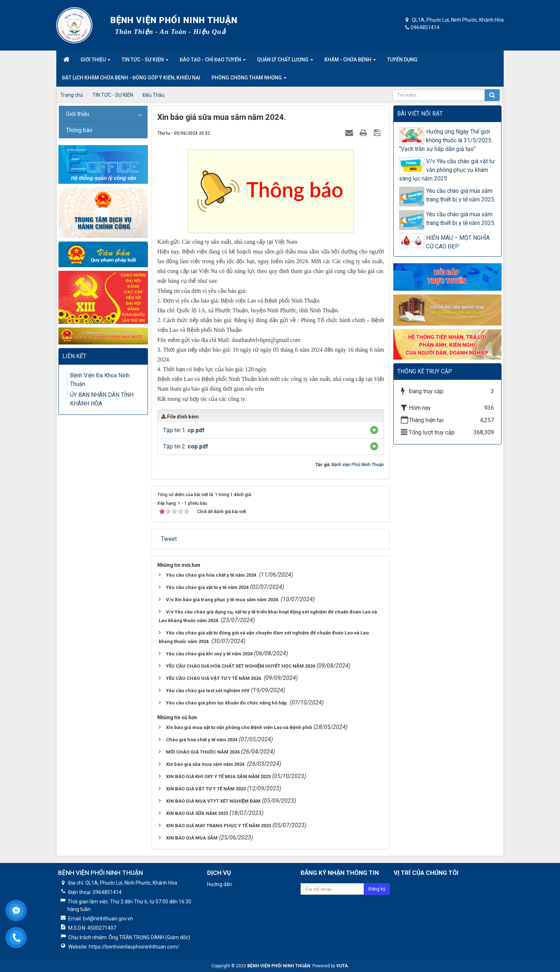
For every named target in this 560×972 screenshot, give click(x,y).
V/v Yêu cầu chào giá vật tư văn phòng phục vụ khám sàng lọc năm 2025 (447, 170)
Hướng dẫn (220, 884)
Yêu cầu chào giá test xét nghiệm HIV (208, 691)
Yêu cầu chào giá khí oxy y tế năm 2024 (209, 654)
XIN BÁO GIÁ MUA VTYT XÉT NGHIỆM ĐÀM (213, 801)
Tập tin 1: (184, 430)
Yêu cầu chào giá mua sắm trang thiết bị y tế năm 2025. (461, 195)
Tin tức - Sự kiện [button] (145, 62)
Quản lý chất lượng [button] (285, 62)
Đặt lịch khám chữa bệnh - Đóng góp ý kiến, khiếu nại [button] (131, 78)
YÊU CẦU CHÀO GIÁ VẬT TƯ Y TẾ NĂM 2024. (214, 678)
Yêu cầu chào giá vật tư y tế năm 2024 (207, 587)
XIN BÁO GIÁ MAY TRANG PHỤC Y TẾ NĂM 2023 (218, 826)
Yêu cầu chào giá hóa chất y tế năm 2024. (212, 575)
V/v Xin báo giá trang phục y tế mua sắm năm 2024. (223, 600)
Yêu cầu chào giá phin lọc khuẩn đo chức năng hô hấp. (227, 703)
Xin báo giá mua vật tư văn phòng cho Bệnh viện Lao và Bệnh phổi (239, 727)
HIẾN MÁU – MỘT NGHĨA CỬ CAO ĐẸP (458, 242)
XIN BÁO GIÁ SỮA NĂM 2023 (197, 813)
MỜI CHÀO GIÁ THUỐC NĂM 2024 (203, 752)
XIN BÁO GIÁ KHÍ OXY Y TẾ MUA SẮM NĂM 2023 (218, 776)
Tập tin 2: (186, 446)
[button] (374, 430)
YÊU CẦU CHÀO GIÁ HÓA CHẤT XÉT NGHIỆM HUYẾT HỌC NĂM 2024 (240, 666)
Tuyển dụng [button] (402, 60)
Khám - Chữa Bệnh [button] (350, 62)
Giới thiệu (78, 114)
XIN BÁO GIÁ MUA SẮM (192, 838)
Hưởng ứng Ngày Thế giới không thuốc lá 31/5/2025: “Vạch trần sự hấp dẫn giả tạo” (446, 140)
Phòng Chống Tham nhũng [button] (249, 80)
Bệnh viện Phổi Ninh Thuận (358, 465)
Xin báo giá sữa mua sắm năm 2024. (206, 764)
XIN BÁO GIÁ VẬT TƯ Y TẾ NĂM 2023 (206, 789)
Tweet (169, 539)
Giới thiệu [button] (95, 62)
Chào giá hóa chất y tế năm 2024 (202, 740)
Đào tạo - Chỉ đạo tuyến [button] (213, 62)
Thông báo (79, 130)
